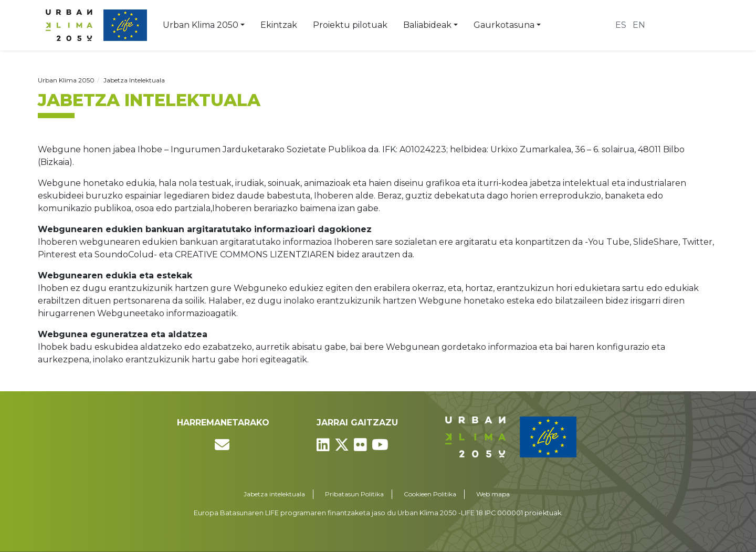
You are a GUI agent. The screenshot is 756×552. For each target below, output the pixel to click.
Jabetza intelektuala (274, 494)
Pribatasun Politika (354, 494)
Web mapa (493, 494)
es (621, 25)
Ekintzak (279, 25)
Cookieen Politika (430, 494)
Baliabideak (427, 25)
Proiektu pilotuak (350, 25)
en (639, 25)
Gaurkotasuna (504, 25)
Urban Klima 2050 (201, 25)
